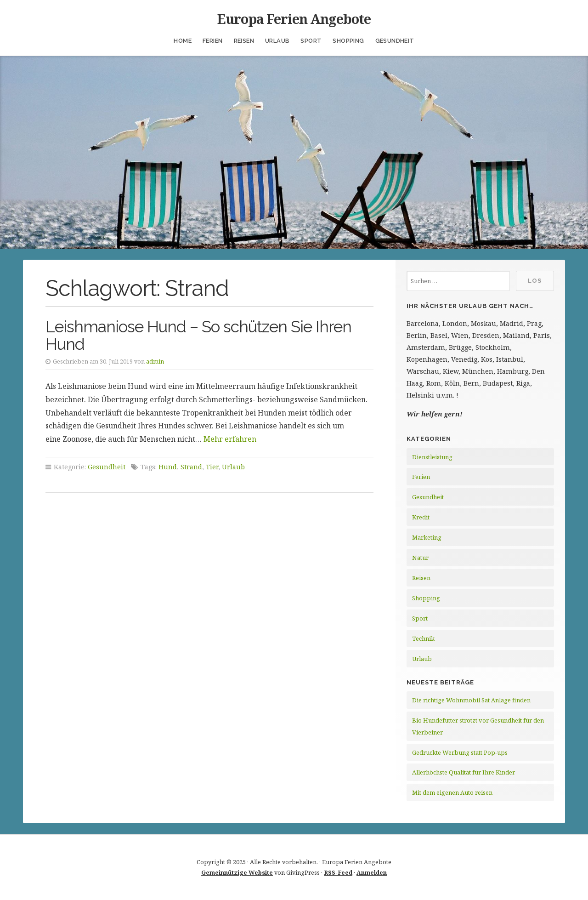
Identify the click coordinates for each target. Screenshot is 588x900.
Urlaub (277, 41)
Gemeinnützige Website (237, 872)
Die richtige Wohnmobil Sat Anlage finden (471, 700)
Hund (168, 467)
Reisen (244, 41)
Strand (191, 467)
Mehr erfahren (230, 439)
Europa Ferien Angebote (294, 19)
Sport (311, 41)
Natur (420, 558)
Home (183, 41)
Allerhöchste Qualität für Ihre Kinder (464, 772)
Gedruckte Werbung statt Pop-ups (460, 752)
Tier (212, 467)
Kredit (421, 517)
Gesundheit (395, 41)
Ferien (212, 41)
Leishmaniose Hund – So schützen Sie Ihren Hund (198, 336)
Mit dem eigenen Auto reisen (452, 792)
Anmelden (372, 872)
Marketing (427, 537)
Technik (423, 638)
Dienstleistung (432, 457)
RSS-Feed (338, 872)
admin (155, 361)
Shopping (348, 41)
